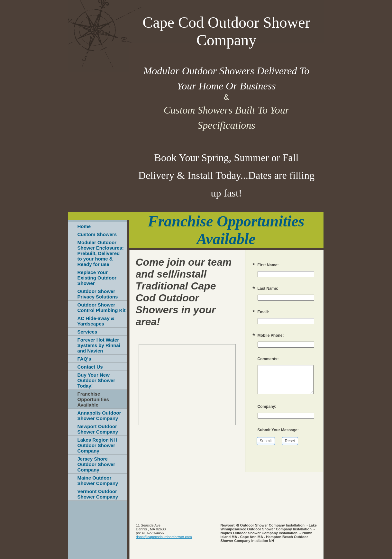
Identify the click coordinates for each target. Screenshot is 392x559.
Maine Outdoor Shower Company (98, 481)
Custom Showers (97, 234)
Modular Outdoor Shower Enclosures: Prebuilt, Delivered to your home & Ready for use (101, 253)
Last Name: (268, 289)
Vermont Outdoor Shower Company (98, 494)
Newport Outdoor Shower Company (98, 429)
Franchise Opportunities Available (93, 399)
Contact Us (90, 367)
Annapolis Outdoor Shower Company (99, 416)
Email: (263, 312)
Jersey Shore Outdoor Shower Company (96, 464)
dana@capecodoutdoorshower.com (164, 537)
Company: (267, 407)
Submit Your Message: (278, 430)
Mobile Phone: (271, 335)
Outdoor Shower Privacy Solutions (98, 294)
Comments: (268, 359)
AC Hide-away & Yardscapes (96, 321)
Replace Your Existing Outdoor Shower (97, 278)
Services (87, 332)
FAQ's (84, 359)
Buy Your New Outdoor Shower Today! (96, 380)
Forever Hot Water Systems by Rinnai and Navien (99, 345)
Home (84, 226)
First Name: (268, 265)
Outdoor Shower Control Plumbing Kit (102, 307)
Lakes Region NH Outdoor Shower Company (97, 445)
